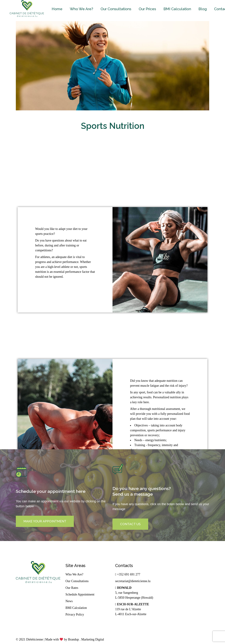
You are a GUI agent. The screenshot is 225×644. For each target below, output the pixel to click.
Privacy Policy (75, 614)
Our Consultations (77, 581)
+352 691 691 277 (128, 574)
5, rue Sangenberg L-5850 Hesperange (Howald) (134, 593)
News (69, 601)
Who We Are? (74, 574)
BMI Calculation (76, 608)
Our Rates (72, 588)
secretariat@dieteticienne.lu (133, 581)
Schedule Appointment (80, 594)
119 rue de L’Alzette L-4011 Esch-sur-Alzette (132, 609)
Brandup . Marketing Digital (86, 639)
